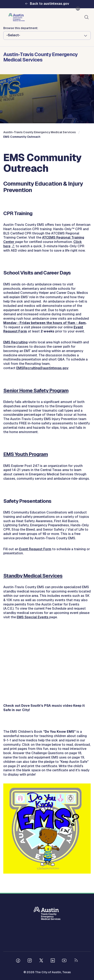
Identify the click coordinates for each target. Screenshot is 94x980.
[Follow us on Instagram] (30, 961)
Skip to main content (16, 0)
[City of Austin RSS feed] (76, 961)
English (79, 9)
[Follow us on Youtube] (64, 961)
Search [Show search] (87, 17)
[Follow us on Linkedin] (53, 961)
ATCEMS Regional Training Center (44, 240)
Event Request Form (35, 549)
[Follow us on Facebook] (18, 961)
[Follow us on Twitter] (41, 961)
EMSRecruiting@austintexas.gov (42, 368)
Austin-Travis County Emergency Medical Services (39, 132)
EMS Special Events (33, 617)
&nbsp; (47, 672)
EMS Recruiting (15, 342)
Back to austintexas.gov (49, 4)
